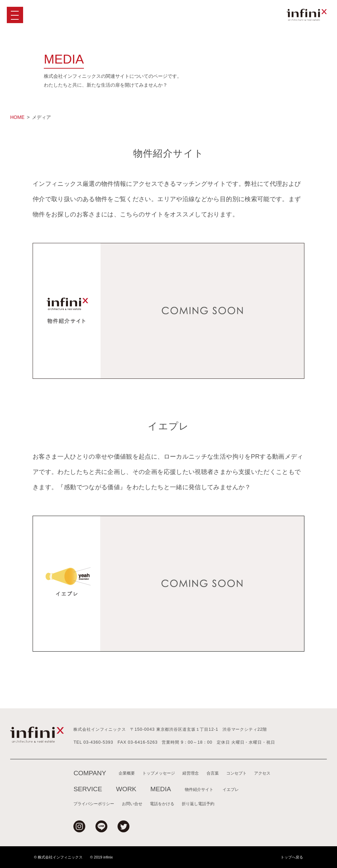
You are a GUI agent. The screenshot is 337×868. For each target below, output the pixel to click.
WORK (126, 789)
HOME (17, 117)
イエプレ (231, 789)
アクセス (262, 773)
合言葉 (213, 773)
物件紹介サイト (199, 789)
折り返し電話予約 (198, 804)
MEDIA (161, 789)
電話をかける (162, 804)
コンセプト (236, 773)
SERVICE (88, 789)
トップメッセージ (159, 773)
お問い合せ (132, 804)
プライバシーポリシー (94, 804)
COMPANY (90, 773)
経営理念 (191, 773)
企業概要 (127, 773)
